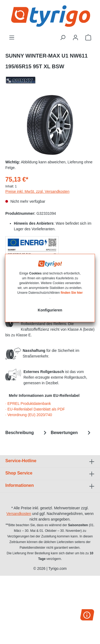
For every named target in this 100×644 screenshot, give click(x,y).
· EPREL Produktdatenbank (28, 404)
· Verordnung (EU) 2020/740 (29, 415)
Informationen (20, 485)
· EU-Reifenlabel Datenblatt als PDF (35, 409)
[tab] (27, 433)
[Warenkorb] (88, 37)
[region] (50, 125)
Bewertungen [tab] (71, 433)
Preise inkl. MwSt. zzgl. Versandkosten (37, 191)
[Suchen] (63, 37)
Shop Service (19, 473)
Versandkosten (19, 514)
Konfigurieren (50, 310)
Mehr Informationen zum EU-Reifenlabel (44, 396)
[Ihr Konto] (75, 37)
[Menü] (12, 37)
